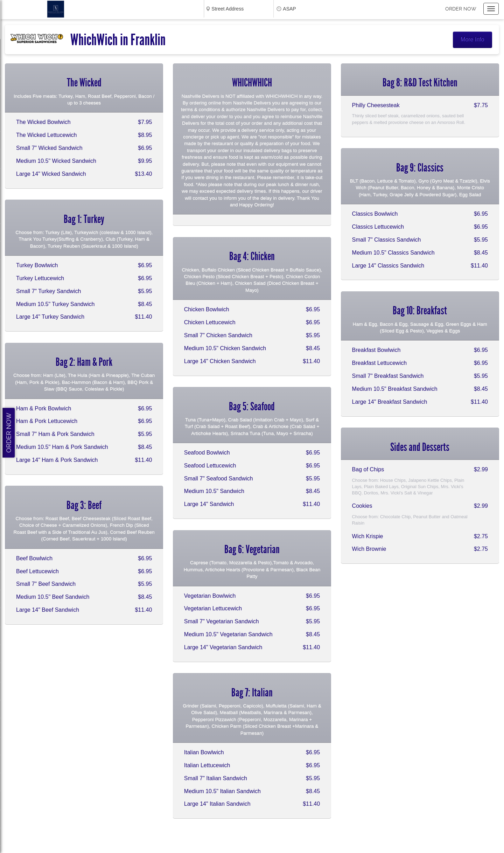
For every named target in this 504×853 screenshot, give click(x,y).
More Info (472, 39)
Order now (461, 9)
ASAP (289, 9)
